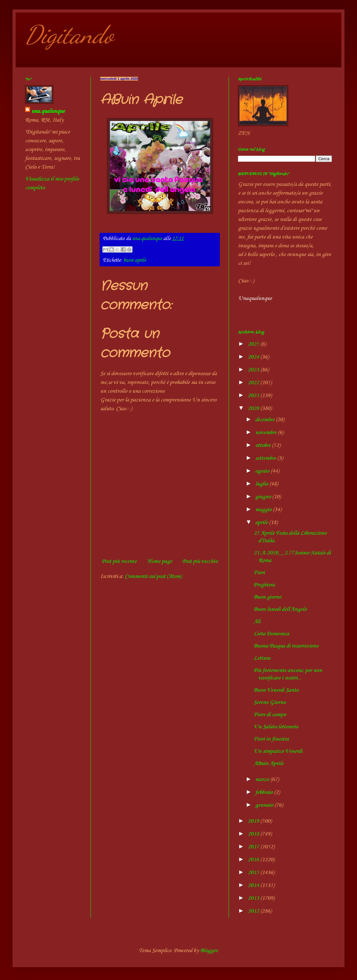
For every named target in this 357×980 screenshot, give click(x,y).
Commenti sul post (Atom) (153, 576)
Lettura (262, 658)
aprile (262, 522)
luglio (262, 484)
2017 (254, 847)
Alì (257, 621)
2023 (254, 370)
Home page (160, 561)
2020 (254, 408)
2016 (254, 860)
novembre (266, 432)
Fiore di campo (270, 715)
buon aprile (135, 260)
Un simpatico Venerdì (278, 751)
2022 (254, 383)
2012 (254, 911)
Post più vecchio (200, 561)
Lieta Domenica (271, 634)
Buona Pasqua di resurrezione (286, 646)
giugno (264, 497)
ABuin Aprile (269, 763)
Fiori (259, 573)
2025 (254, 344)
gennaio (265, 805)
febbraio (265, 792)
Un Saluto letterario (276, 727)
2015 (254, 873)
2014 (254, 885)
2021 (254, 396)
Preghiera (264, 585)
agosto (263, 471)
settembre (266, 458)
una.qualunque (48, 111)
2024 (254, 357)
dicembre (265, 420)
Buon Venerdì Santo (276, 690)
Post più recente (119, 561)
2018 (254, 834)
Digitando (69, 34)
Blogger (209, 951)
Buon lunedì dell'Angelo (280, 609)
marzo (263, 779)
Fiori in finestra (271, 739)
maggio (264, 510)
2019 (254, 821)
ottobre (264, 445)
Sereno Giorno (270, 702)
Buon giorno (267, 597)
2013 (254, 898)
